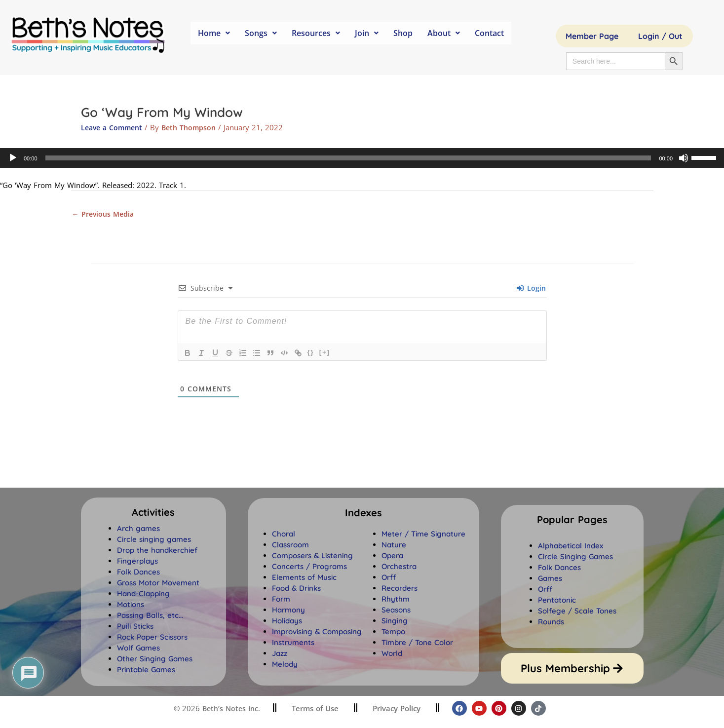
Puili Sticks (135, 627)
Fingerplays (137, 562)
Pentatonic (557, 601)
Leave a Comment (114, 127)
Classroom (290, 546)
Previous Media (105, 214)
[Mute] (684, 158)
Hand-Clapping (143, 594)
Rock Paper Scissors (152, 638)
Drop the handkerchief (157, 551)
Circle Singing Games (575, 557)
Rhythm (396, 600)
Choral (284, 535)
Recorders (400, 589)
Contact (489, 33)
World (392, 654)
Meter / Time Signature (423, 535)
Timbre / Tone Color (417, 643)
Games (550, 579)
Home (214, 33)
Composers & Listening (312, 556)
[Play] (13, 158)
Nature (394, 546)
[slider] (348, 158)
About (444, 33)
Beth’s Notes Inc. (230, 710)
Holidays (287, 622)
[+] (325, 353)
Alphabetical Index (571, 547)
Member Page (592, 36)
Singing (395, 622)
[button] (363, 514)
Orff (389, 578)
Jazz (280, 654)
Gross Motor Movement (158, 584)
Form (281, 600)
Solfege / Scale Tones (577, 612)
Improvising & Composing (317, 632)
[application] (362, 158)
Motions (131, 605)
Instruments (293, 643)
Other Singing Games (155, 660)
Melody (285, 665)
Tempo (393, 632)
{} (311, 353)
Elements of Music (304, 578)
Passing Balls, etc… (150, 616)
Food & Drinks (296, 589)
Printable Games (146, 671)
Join (367, 33)
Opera (392, 556)
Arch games (138, 529)
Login (531, 289)
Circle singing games (154, 540)
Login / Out (660, 36)
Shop (403, 33)
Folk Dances (138, 573)
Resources (316, 33)
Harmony (288, 611)
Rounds (551, 623)
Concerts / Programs (309, 567)
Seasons (396, 611)
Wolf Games (138, 649)
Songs (261, 33)
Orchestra (399, 567)
